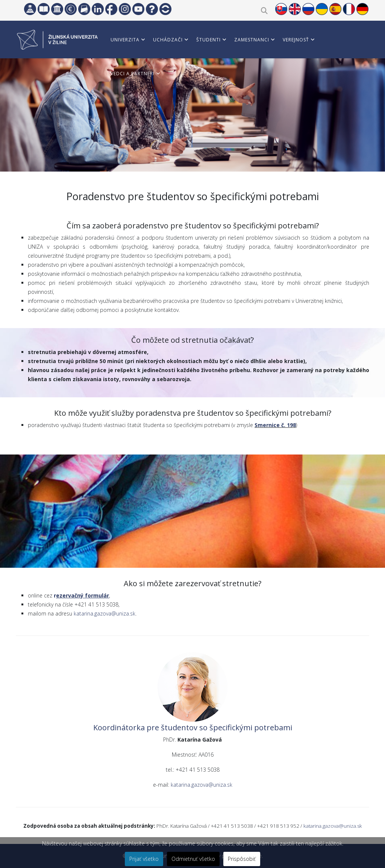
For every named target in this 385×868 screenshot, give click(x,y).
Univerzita (125, 40)
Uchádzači (168, 40)
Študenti (208, 40)
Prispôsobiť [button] (242, 859)
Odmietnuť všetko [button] (193, 859)
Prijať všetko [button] (144, 859)
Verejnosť (296, 40)
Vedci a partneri (133, 74)
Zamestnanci (252, 40)
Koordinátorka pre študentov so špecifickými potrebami (193, 727)
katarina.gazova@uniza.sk (105, 613)
